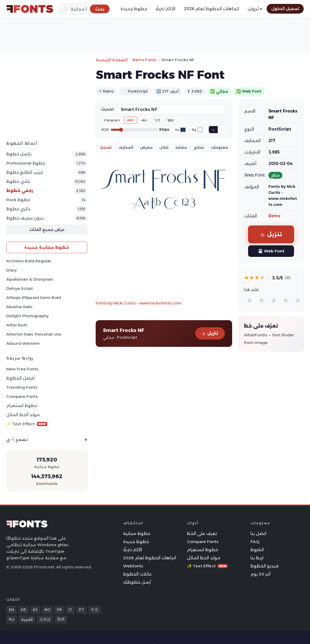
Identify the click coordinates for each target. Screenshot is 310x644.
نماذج (199, 147)
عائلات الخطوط (137, 574)
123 (157, 120)
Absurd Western (23, 343)
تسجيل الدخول (285, 9)
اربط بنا (257, 558)
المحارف (126, 147)
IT (70, 610)
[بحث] (85, 9)
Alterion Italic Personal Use (34, 334)
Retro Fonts (145, 60)
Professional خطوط (26, 163)
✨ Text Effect (27, 424)
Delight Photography (27, 316)
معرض (146, 147)
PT (82, 610)
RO (47, 610)
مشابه (181, 147)
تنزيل (210, 333)
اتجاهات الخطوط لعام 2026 (211, 9)
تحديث (106, 147)
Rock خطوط (18, 200)
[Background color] (200, 130)
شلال (164, 147)
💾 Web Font (271, 251)
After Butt (17, 325)
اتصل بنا (258, 533)
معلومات (219, 147)
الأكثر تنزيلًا (165, 9)
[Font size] (134, 130)
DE (24, 610)
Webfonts (133, 566)
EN (12, 610)
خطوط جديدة (134, 9)
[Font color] (183, 130)
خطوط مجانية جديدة (47, 247)
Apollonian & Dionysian (30, 279)
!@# (171, 120)
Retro (274, 216)
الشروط (257, 550)
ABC (131, 120)
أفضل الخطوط (21, 378)
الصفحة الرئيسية (112, 60)
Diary (12, 270)
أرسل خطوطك (137, 582)
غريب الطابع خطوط (25, 172)
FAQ (255, 542)
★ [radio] (250, 300)
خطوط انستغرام (22, 406)
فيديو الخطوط (265, 566)
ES (35, 610)
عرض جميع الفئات (47, 230)
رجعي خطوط (20, 191)
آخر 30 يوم (260, 574)
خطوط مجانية (137, 533)
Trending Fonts (22, 387)
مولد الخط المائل (23, 415)
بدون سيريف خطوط (25, 218)
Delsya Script (20, 288)
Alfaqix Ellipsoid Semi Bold (34, 298)
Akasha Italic (19, 307)
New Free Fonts (22, 369)
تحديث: (108, 109)
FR (59, 610)
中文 (95, 610)
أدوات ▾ (255, 9)
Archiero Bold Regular (29, 261)
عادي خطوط (18, 181)
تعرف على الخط (202, 533)
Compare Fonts (22, 396)
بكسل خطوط (19, 154)
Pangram (112, 120)
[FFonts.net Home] (30, 9)
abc (144, 120)
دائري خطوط (18, 209)
